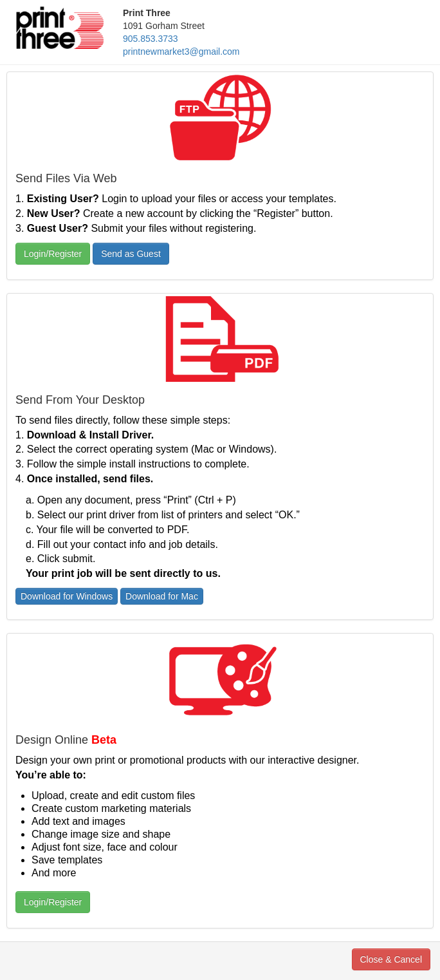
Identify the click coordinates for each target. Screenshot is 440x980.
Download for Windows (67, 596)
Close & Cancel (391, 959)
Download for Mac (162, 596)
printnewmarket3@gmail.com (181, 52)
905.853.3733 (151, 39)
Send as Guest (131, 254)
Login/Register (53, 254)
